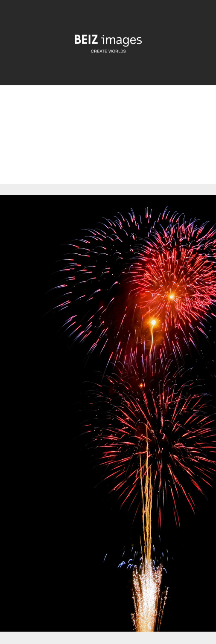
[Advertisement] (108, 142)
